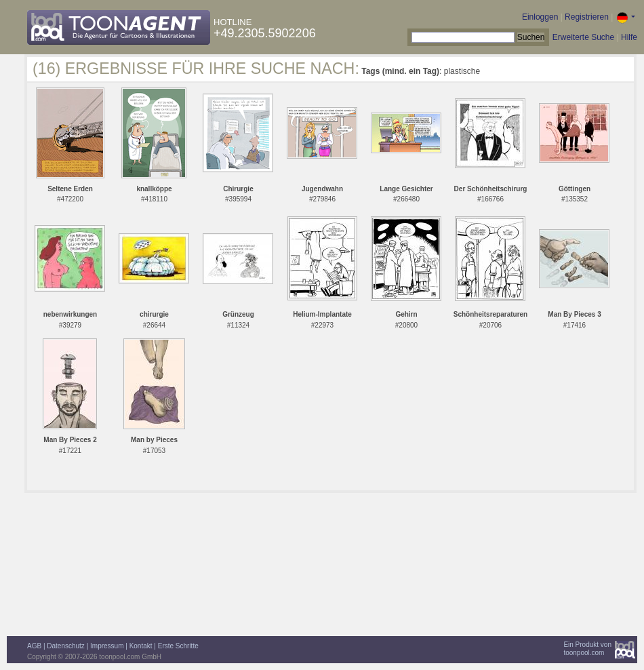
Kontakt (141, 646)
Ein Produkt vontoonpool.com (587, 649)
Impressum (107, 646)
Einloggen (540, 17)
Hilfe (629, 37)
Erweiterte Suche (583, 37)
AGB (34, 646)
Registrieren (587, 17)
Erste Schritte (178, 646)
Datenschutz (66, 646)
